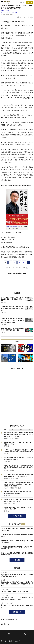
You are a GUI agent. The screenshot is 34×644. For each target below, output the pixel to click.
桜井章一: (5, 11)
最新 (5, 430)
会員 (29, 430)
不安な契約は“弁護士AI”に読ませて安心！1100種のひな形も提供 (17, 542)
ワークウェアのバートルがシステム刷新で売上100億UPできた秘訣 (17, 530)
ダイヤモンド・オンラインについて (10, 641)
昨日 (13, 430)
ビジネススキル (5, 13)
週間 (21, 430)
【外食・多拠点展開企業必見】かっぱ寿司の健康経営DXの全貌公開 (17, 554)
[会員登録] (29, 2)
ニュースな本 (14, 13)
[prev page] (6, 262)
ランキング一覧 (17, 516)
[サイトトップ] (7, 2)
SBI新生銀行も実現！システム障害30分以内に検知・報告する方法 (17, 548)
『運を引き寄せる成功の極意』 (13, 227)
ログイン (22, 2)
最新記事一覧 (17, 612)
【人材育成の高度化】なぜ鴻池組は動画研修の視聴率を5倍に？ (17, 536)
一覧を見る (17, 560)
